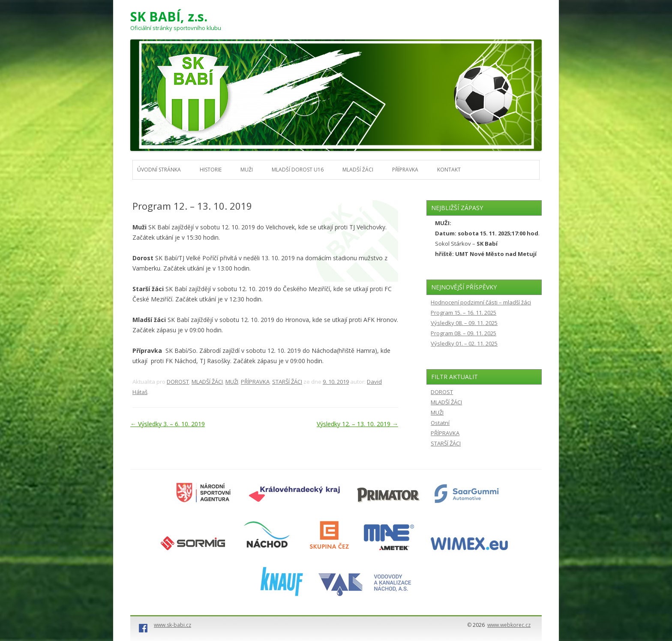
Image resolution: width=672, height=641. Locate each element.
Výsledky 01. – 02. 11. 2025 (464, 343)
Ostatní (440, 423)
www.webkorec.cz (509, 625)
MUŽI (247, 170)
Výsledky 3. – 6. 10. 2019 (168, 424)
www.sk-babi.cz (172, 625)
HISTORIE (211, 170)
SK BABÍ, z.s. (169, 17)
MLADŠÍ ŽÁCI (358, 170)
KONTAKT (449, 170)
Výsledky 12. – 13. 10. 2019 (357, 424)
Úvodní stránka (159, 170)
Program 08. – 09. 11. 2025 (463, 333)
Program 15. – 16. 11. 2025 (463, 313)
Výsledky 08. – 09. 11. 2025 (464, 323)
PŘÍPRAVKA (405, 170)
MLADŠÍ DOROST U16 (298, 170)
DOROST (178, 382)
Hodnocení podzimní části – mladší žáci (481, 302)
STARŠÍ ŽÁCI (287, 382)
